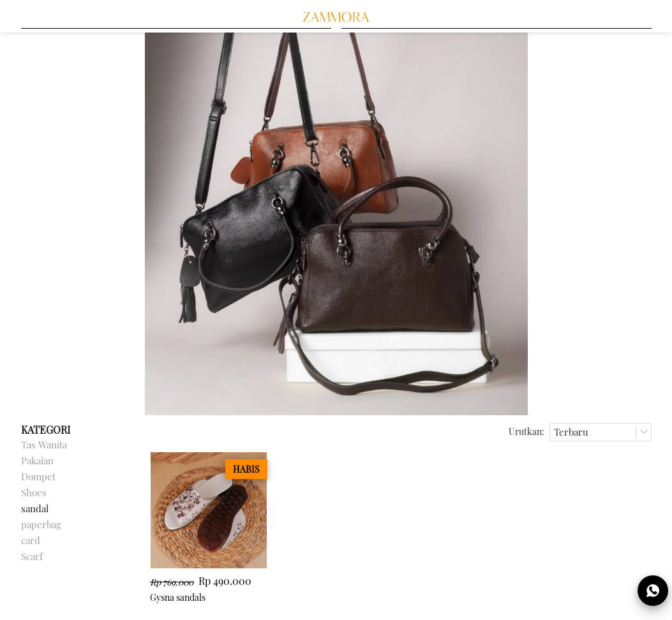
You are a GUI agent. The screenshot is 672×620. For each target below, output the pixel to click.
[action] (653, 591)
